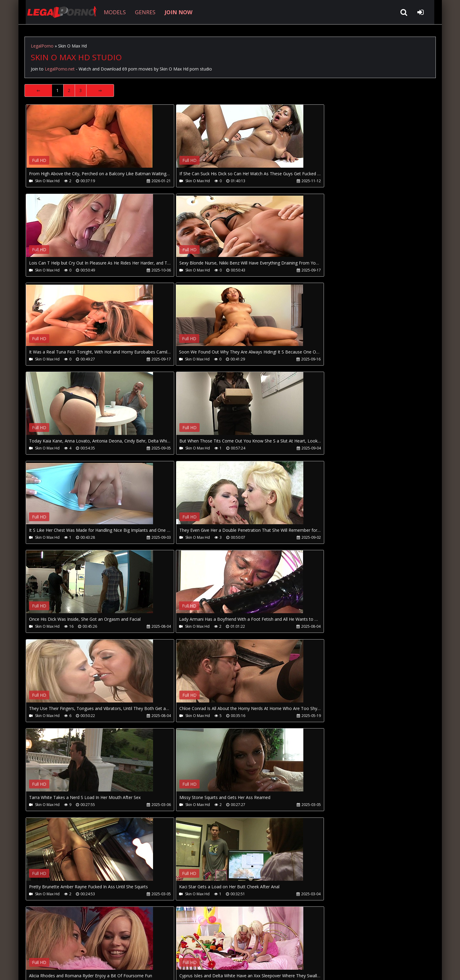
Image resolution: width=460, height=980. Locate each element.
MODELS (110, 12)
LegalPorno (42, 46)
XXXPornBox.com (196, 951)
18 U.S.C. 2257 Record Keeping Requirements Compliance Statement (216, 969)
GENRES (140, 12)
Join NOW (35, 951)
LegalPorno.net (58, 12)
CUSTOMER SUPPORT (73, 951)
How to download (124, 951)
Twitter (161, 951)
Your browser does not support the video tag (90, 140)
